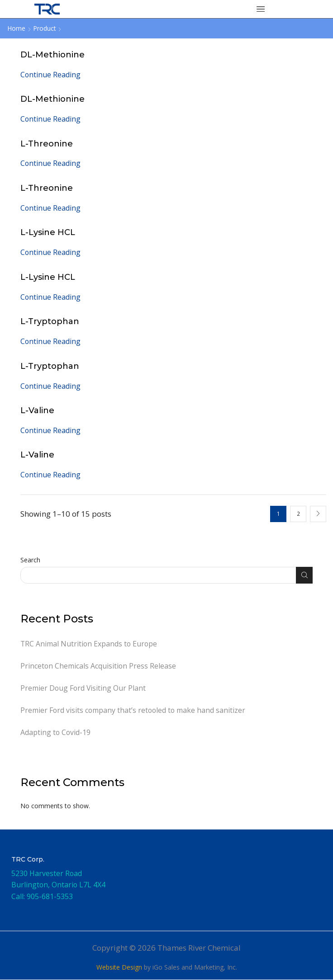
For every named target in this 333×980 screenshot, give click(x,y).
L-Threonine (47, 144)
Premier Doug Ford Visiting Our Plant (83, 688)
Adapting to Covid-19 (55, 733)
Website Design (119, 968)
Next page (318, 514)
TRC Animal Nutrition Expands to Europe (89, 644)
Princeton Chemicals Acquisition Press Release (98, 666)
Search (30, 560)
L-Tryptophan (50, 321)
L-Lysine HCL (48, 232)
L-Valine (37, 410)
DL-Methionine (52, 54)
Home (16, 28)
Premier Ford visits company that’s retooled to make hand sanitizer (133, 711)
